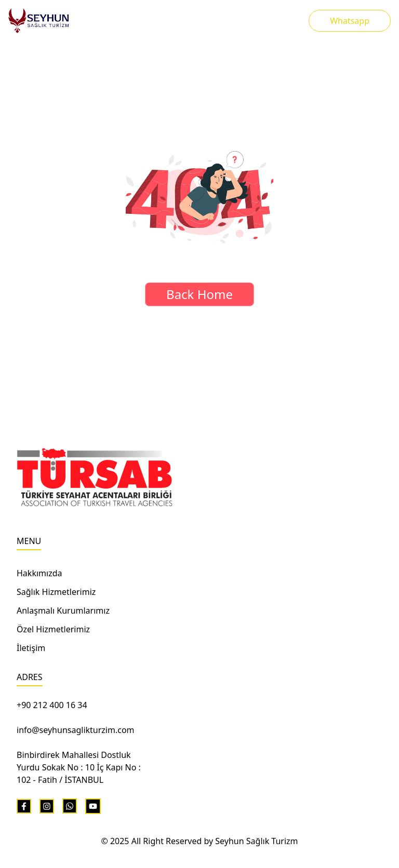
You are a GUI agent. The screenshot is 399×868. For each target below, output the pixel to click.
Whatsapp (350, 21)
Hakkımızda (39, 573)
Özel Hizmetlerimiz (53, 629)
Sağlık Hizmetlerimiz (56, 592)
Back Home (199, 294)
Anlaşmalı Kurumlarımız (63, 611)
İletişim (31, 648)
